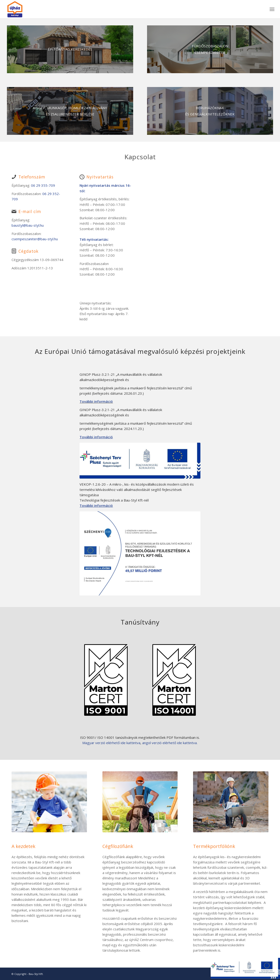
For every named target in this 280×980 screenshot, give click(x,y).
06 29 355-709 (43, 185)
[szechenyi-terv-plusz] (140, 461)
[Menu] (272, 9)
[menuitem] (272, 9)
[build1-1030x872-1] (210, 111)
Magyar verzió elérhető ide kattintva (111, 743)
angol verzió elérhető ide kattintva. (170, 743)
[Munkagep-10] (70, 111)
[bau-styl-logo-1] (26, 9)
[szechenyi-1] (140, 553)
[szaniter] (210, 49)
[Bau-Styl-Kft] (70, 49)
